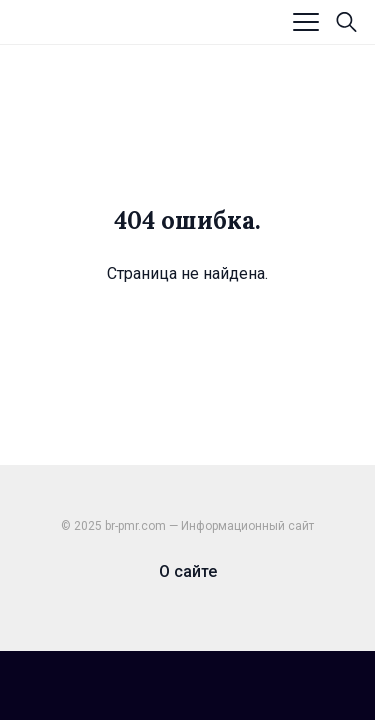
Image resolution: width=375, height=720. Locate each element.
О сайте (188, 571)
